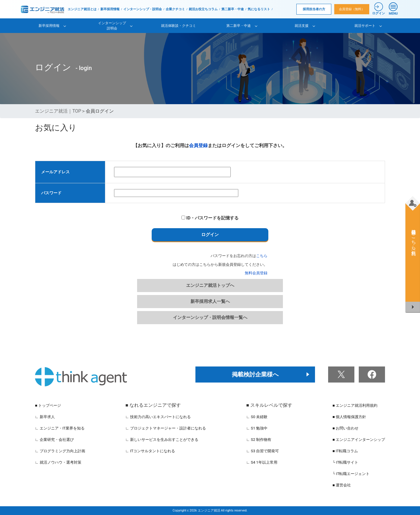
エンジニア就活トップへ (210, 285)
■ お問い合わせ (345, 428)
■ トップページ (48, 405)
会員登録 (198, 145)
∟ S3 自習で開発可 (262, 451)
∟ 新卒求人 (45, 417)
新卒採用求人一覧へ (210, 301)
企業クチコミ (175, 9)
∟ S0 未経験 (257, 417)
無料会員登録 (256, 273)
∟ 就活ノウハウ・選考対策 (58, 462)
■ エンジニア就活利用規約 (355, 405)
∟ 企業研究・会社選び (54, 440)
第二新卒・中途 (233, 9)
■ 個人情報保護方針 (349, 417)
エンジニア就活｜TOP (58, 111)
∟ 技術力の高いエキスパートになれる (158, 417)
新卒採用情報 (110, 9)
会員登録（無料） (352, 9)
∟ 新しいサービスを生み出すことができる (162, 440)
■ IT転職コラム (345, 451)
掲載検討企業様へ (255, 374)
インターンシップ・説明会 (143, 9)
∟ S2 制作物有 (259, 440)
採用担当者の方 (314, 9)
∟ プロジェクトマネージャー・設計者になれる (166, 428)
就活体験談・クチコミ (178, 26)
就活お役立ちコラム (203, 9)
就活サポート (365, 26)
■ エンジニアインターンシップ (359, 440)
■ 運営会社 (342, 485)
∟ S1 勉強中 (257, 428)
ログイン (210, 235)
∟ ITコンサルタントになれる (150, 451)
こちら (262, 256)
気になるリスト (259, 9)
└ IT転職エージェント (351, 474)
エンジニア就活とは (82, 9)
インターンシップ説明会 (112, 26)
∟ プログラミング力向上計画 (60, 451)
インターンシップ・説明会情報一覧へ (210, 317)
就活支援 (302, 26)
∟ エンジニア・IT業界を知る (60, 428)
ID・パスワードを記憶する (210, 218)
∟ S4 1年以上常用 (262, 462)
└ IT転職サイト (345, 462)
